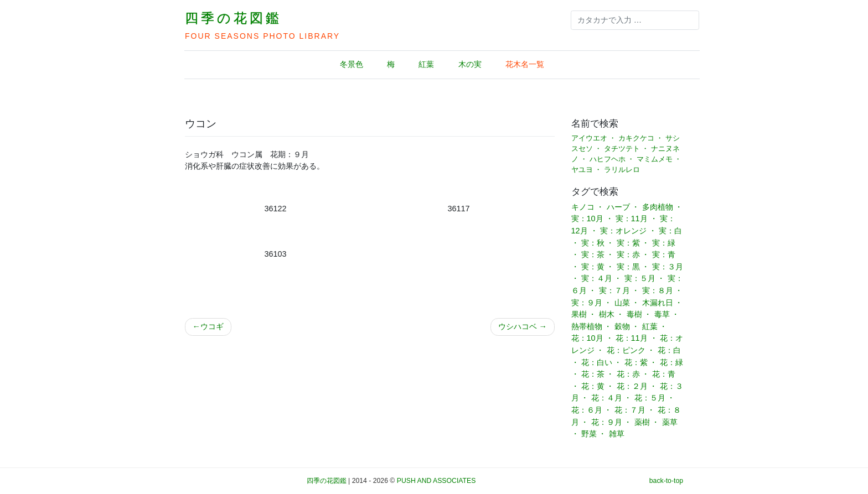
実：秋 (593, 243)
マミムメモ (655, 159)
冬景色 (352, 64)
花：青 (664, 374)
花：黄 (593, 386)
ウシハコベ (518, 326)
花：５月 (650, 398)
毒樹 (634, 314)
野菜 (589, 434)
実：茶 (593, 254)
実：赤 (628, 254)
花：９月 (607, 422)
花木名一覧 (525, 64)
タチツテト (622, 149)
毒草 (662, 314)
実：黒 (628, 267)
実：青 (664, 254)
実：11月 (632, 219)
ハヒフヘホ (608, 159)
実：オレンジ (623, 231)
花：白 (669, 350)
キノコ (583, 207)
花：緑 (671, 362)
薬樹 (642, 422)
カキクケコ (636, 138)
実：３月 (668, 267)
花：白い (597, 362)
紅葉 (426, 64)
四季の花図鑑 (233, 18)
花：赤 (628, 374)
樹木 (607, 314)
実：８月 (658, 290)
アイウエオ (589, 138)
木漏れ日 (658, 303)
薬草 (670, 422)
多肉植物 (658, 207)
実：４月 (597, 278)
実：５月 (640, 278)
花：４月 (607, 398)
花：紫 (636, 362)
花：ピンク (626, 350)
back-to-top (666, 481)
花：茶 (593, 374)
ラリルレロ (622, 170)
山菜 (622, 303)
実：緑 (664, 243)
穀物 (622, 326)
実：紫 (628, 243)
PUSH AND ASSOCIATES (436, 481)
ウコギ (212, 326)
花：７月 (630, 410)
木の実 (470, 64)
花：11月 (632, 338)
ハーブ (618, 207)
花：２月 (632, 386)
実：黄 (593, 267)
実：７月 (614, 290)
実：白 (670, 231)
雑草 (617, 434)
